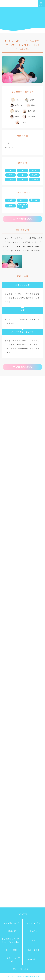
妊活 (32, 100)
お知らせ (34, 931)
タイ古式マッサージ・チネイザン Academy (11, 941)
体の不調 (31, 111)
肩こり (19, 100)
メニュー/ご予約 (34, 923)
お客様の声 (11, 931)
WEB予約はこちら (24, 219)
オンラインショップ (11, 958)
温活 (17, 111)
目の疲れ (31, 117)
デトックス (25, 122)
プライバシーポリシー (23, 969)
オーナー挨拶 (11, 950)
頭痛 (17, 117)
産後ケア (19, 105)
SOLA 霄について (11, 923)
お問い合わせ (34, 959)
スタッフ (34, 941)
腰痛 (33, 105)
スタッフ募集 (34, 950)
